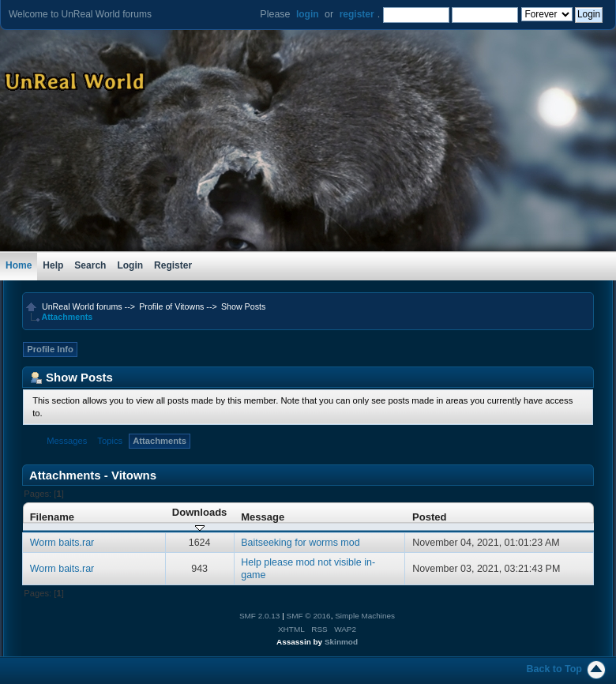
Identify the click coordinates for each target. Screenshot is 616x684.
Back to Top (554, 669)
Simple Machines (365, 616)
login (308, 14)
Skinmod (341, 642)
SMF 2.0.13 (260, 616)
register (357, 14)
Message (263, 517)
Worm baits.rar (62, 543)
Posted (429, 517)
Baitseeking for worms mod (300, 543)
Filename (53, 517)
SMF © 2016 (309, 616)
